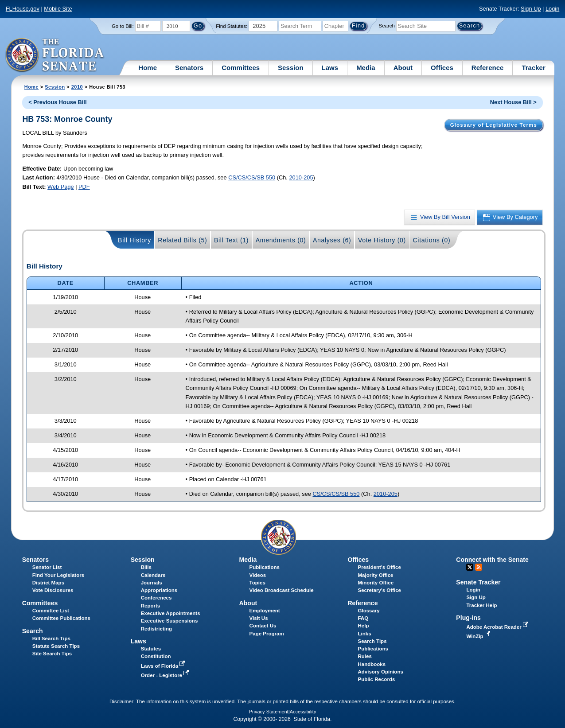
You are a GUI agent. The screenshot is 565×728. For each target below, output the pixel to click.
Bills (146, 567)
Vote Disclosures (53, 590)
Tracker (533, 68)
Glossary (368, 611)
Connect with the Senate (492, 560)
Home (148, 68)
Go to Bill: (123, 26)
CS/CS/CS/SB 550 (252, 177)
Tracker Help (481, 605)
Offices (442, 68)
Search (387, 26)
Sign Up (531, 9)
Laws (330, 68)
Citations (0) (431, 240)
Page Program (267, 634)
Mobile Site (58, 9)
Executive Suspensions (169, 621)
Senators (189, 68)
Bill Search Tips (51, 638)
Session (291, 68)
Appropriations (159, 590)
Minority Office (376, 583)
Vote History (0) (382, 240)
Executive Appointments (171, 613)
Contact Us (263, 626)
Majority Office (375, 575)
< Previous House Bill (57, 102)
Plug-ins (468, 618)
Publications (265, 567)
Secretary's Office (379, 590)
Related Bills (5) (182, 240)
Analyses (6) (332, 240)
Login (552, 9)
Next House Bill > (513, 102)
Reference (488, 68)
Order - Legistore (166, 675)
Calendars (153, 575)
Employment (265, 611)
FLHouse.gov (23, 9)
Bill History (134, 240)
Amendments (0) (281, 240)
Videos (258, 575)
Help (363, 626)
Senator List (47, 567)
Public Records (376, 679)
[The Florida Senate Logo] (55, 55)
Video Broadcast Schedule (282, 590)
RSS (479, 567)
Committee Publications (61, 618)
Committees (241, 68)
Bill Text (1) (231, 240)
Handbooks (372, 664)
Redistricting (156, 629)
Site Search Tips (52, 654)
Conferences (156, 598)
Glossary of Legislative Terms (494, 125)
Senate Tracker (478, 582)
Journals (152, 583)
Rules (364, 656)
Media (366, 68)
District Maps (48, 583)
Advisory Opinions (380, 672)
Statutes (151, 649)
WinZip (479, 636)
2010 (77, 87)
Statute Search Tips (56, 646)
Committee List (51, 611)
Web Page (61, 187)
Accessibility (303, 712)
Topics (257, 583)
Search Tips (372, 641)
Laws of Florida (164, 666)
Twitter (470, 567)
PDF (84, 187)
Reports (151, 606)
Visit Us (259, 618)
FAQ (363, 618)
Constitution (156, 656)
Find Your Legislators (58, 575)
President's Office (379, 567)
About (403, 68)
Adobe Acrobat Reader (498, 627)
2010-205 (301, 177)
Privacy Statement (269, 712)
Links (364, 634)
